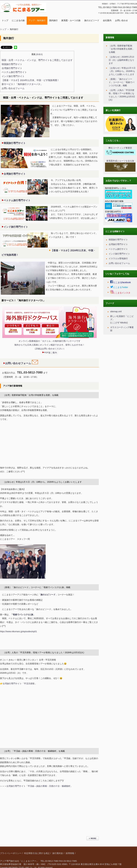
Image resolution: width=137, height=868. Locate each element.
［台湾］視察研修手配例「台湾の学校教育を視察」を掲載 (31, 395)
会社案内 (107, 20)
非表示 (39, 54)
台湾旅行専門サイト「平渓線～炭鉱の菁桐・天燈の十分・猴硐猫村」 (39, 786)
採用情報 (70, 853)
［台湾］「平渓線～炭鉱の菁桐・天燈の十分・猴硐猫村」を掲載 (34, 751)
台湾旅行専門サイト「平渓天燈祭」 (20, 684)
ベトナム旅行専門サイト (14, 72)
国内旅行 (53, 20)
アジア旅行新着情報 (13, 386)
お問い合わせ (121, 20)
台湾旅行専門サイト (12, 68)
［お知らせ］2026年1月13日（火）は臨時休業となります (121, 60)
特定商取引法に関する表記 (37, 853)
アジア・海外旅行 (37, 20)
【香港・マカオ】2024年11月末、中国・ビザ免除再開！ (31, 80)
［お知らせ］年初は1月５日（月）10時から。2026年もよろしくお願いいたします (42, 482)
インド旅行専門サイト (13, 76)
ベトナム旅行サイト (118, 249)
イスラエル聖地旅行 (118, 258)
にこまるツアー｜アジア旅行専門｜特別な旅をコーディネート (23, 16)
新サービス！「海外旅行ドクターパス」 (22, 84)
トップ (5, 20)
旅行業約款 (58, 853)
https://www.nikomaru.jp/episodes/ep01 (18, 631)
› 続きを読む (92, 842)
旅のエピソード (92, 20)
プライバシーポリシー (11, 853)
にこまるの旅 (18, 20)
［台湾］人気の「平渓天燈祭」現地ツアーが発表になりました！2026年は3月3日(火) (44, 652)
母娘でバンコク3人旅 (23, 615)
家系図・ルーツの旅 (71, 20)
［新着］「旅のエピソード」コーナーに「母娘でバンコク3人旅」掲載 (37, 587)
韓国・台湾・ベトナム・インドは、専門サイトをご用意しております (37, 60)
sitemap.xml (116, 311)
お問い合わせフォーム (13, 88)
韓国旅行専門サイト (12, 64)
